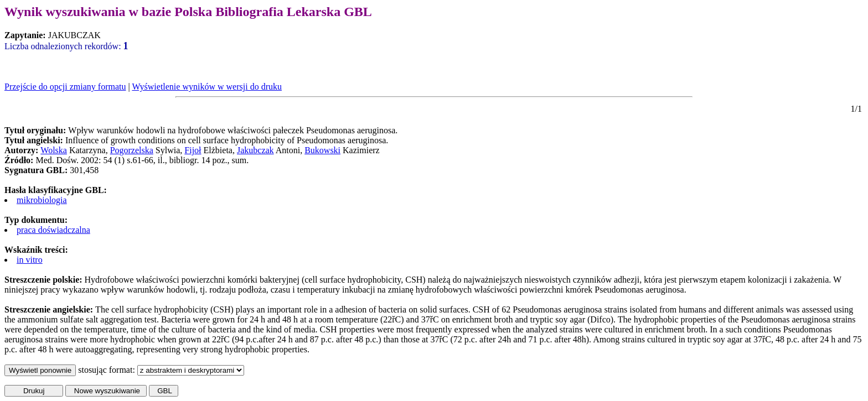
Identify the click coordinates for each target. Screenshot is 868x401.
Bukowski (322, 150)
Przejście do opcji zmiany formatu (65, 87)
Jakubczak (255, 150)
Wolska (54, 150)
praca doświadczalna (53, 230)
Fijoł (193, 150)
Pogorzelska (132, 150)
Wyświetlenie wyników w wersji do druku (207, 87)
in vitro (30, 260)
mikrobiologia (42, 200)
